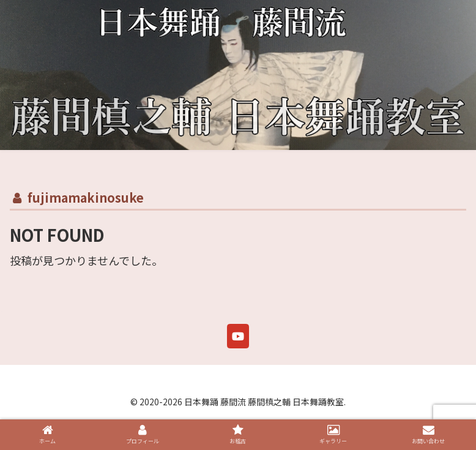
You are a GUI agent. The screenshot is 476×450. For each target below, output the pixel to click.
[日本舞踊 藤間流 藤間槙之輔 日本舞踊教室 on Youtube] (238, 336)
